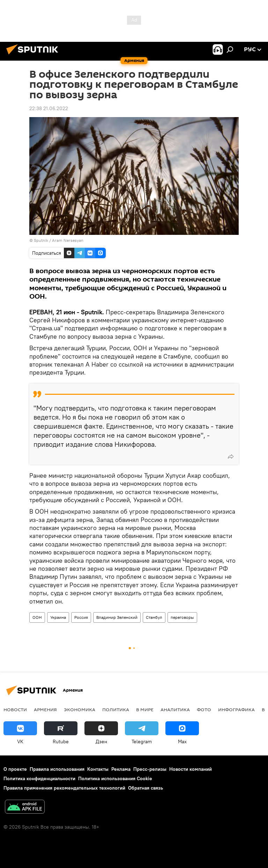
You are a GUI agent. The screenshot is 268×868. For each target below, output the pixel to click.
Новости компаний (191, 769)
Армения (45, 709)
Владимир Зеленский (117, 617)
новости (15, 709)
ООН (37, 617)
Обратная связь (146, 788)
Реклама (121, 769)
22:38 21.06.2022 (49, 108)
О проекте (15, 769)
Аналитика (175, 709)
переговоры (182, 617)
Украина (58, 617)
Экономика (80, 709)
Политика (116, 709)
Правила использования (57, 769)
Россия (81, 617)
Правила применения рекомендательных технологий (64, 788)
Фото (204, 709)
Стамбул (154, 617)
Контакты (98, 769)
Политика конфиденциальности (39, 778)
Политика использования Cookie (115, 778)
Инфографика (236, 709)
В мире (145, 709)
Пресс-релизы (150, 769)
